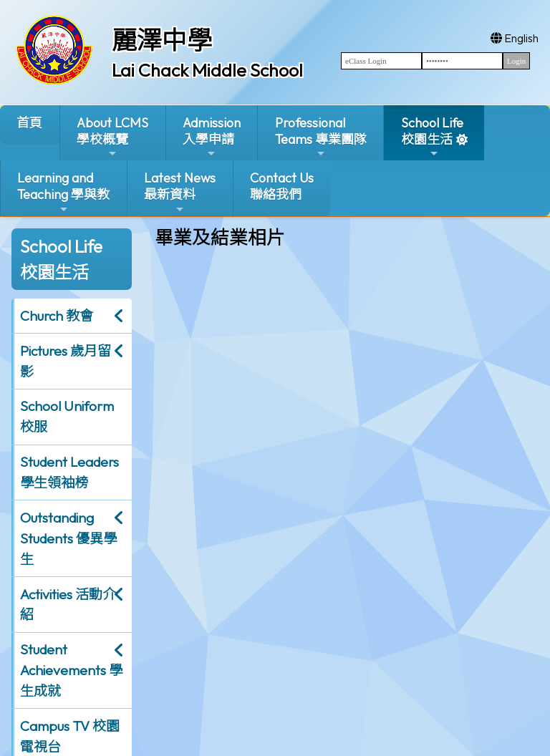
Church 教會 (57, 316)
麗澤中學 (162, 40)
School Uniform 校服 (67, 416)
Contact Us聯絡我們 (282, 186)
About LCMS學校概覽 (112, 137)
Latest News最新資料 (180, 192)
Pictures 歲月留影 (66, 361)
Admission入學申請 (212, 137)
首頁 (29, 123)
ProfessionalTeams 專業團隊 (321, 137)
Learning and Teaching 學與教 (63, 192)
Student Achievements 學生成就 (71, 670)
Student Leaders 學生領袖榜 (69, 472)
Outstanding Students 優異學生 (68, 538)
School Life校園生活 (432, 137)
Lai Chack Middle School (207, 70)
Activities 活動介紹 (68, 605)
